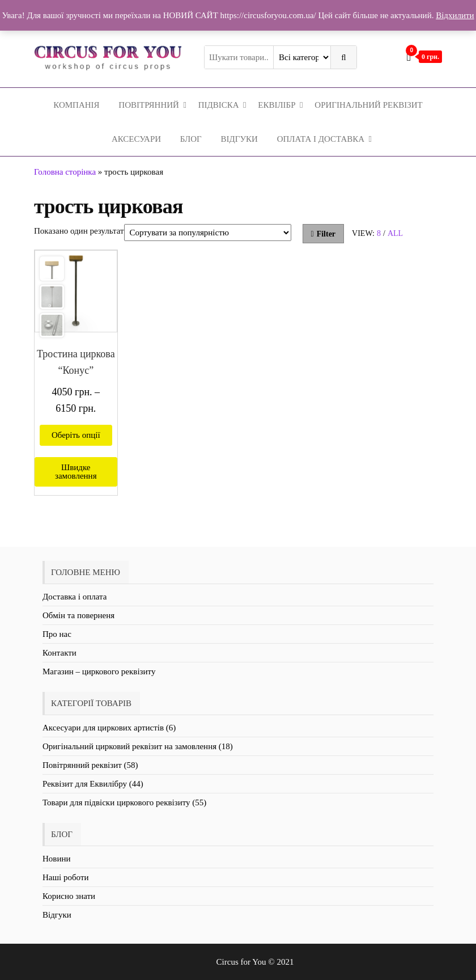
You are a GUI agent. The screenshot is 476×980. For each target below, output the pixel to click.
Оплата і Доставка (321, 139)
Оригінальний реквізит (368, 105)
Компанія (76, 105)
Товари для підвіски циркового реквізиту (116, 802)
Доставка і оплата (75, 597)
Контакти (59, 653)
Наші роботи (65, 877)
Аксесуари (136, 139)
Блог (191, 139)
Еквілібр (277, 105)
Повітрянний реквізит (82, 765)
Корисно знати (69, 896)
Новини (57, 859)
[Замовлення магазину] (208, 233)
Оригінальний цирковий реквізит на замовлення (129, 746)
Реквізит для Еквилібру (85, 784)
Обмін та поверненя (78, 615)
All (395, 233)
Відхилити (455, 15)
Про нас (57, 634)
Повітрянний (149, 105)
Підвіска (219, 105)
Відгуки (239, 139)
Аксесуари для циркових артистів (103, 728)
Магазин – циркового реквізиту (99, 671)
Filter (324, 234)
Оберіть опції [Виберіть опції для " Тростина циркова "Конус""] (76, 435)
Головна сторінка (65, 172)
